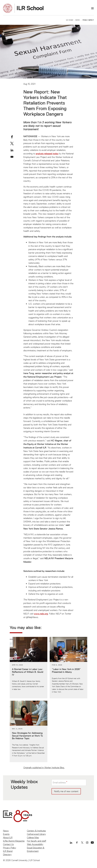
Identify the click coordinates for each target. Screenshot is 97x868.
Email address (59, 783)
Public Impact (88, 20)
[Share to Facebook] (12, 137)
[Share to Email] (12, 157)
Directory (7, 854)
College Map (33, 837)
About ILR (8, 837)
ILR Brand (8, 851)
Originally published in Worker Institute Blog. (44, 768)
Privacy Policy (10, 848)
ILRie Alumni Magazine (14, 841)
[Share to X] (12, 143)
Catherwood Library (36, 834)
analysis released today (47, 154)
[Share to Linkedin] (12, 150)
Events (6, 834)
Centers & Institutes (36, 831)
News (78, 20)
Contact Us (8, 844)
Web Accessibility (35, 844)
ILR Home (70, 20)
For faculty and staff (37, 841)
